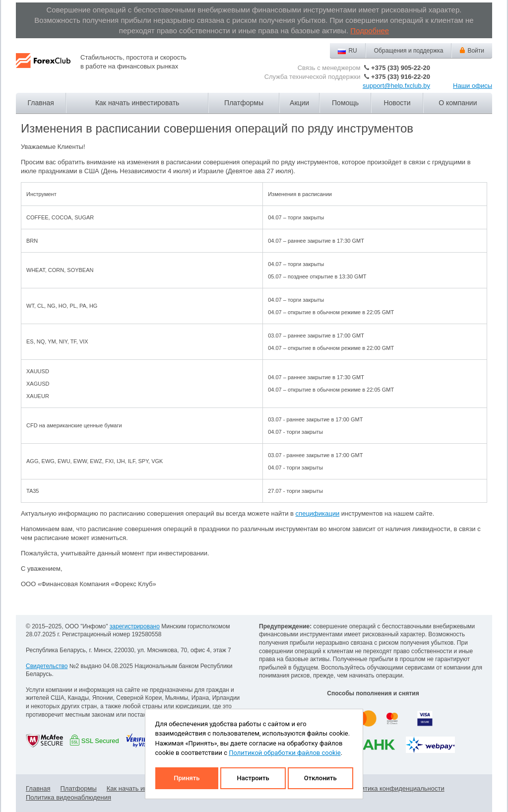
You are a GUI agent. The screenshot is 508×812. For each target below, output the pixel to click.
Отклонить (320, 778)
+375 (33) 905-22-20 (401, 68)
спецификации (318, 513)
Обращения (409, 51)
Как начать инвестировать (137, 103)
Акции (299, 103)
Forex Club (43, 68)
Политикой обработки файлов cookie (285, 753)
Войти (476, 51)
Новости (397, 103)
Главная (41, 103)
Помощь (345, 103)
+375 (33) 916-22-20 (401, 77)
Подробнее (370, 31)
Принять (187, 778)
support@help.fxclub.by (396, 86)
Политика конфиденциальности (397, 788)
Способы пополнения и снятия (373, 693)
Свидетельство (47, 666)
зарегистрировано (135, 626)
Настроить (253, 778)
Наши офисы (473, 86)
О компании (458, 103)
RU (352, 51)
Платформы (244, 103)
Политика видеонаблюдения (68, 797)
